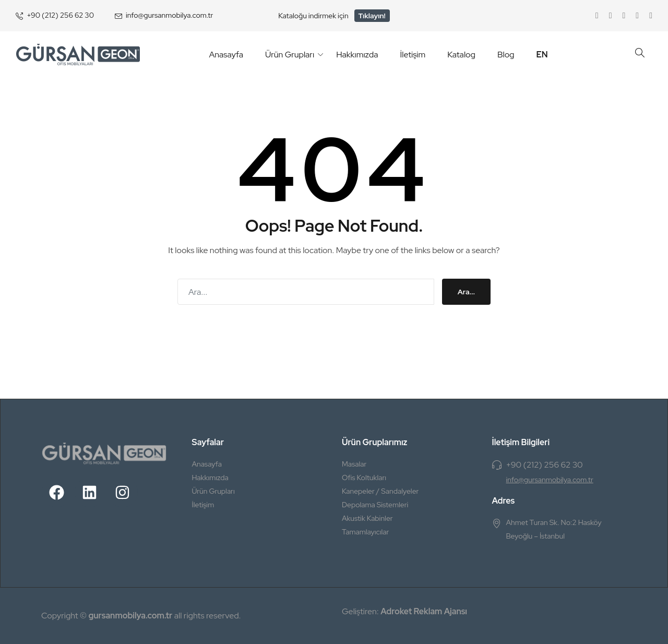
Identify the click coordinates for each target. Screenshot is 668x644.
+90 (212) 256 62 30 (60, 15)
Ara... (466, 292)
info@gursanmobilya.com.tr (169, 15)
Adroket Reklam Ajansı (424, 611)
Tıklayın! (372, 16)
